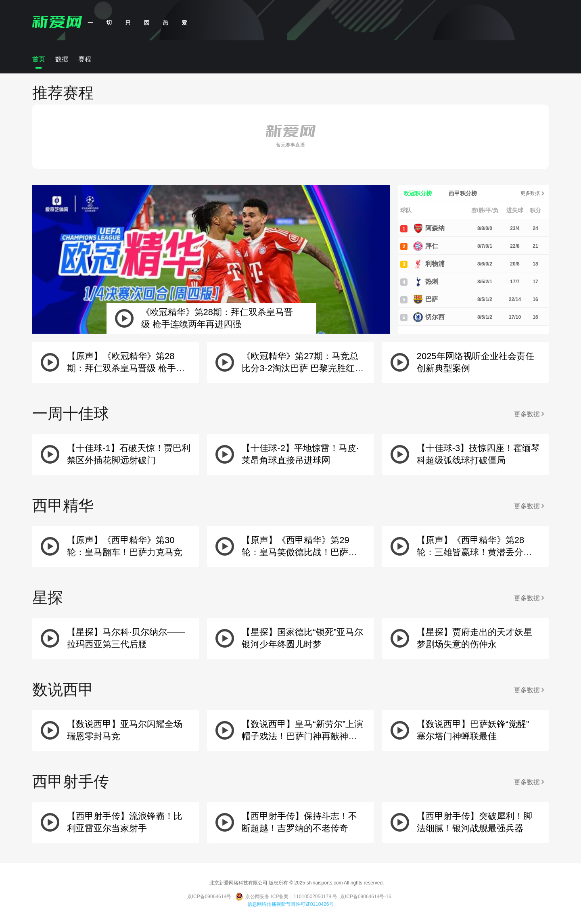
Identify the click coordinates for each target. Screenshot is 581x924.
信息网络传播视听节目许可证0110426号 (291, 904)
